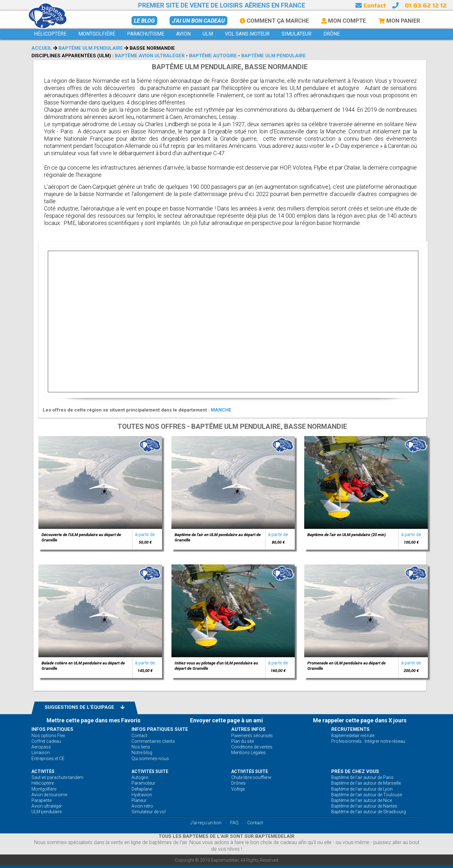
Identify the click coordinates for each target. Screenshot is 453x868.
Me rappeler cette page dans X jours (360, 720)
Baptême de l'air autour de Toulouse (367, 795)
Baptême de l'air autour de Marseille (366, 783)
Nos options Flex (48, 736)
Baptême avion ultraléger (150, 56)
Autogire (140, 777)
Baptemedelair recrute (353, 736)
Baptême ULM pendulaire (91, 48)
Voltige (238, 789)
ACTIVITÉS (43, 771)
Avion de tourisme (49, 795)
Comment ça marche (274, 21)
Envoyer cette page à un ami (226, 720)
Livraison (41, 753)
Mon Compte (344, 21)
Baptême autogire (213, 56)
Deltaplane (142, 789)
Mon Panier (399, 21)
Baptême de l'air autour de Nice (362, 800)
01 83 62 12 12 (426, 5)
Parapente (42, 800)
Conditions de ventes (252, 747)
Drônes (238, 783)
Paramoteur (143, 783)
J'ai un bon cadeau (199, 21)
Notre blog (142, 753)
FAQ (234, 823)
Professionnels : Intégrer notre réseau (368, 741)
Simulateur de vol (148, 812)
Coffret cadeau (46, 741)
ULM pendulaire (47, 812)
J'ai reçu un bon (206, 823)
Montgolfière (44, 789)
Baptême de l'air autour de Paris (362, 777)
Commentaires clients (153, 741)
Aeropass (41, 747)
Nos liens (141, 747)
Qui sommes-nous (150, 759)
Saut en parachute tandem (57, 777)
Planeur (139, 800)
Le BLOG (144, 21)
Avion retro (142, 806)
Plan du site (243, 741)
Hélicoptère (43, 783)
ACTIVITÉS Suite (150, 771)
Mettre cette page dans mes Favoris (93, 720)
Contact (371, 5)
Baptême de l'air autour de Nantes (364, 806)
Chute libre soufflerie (251, 777)
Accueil (42, 48)
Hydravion (142, 795)
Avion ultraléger (47, 806)
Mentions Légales (249, 753)
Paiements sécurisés (252, 736)
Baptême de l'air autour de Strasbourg (369, 812)
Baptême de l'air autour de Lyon (362, 789)
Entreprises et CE (48, 759)
